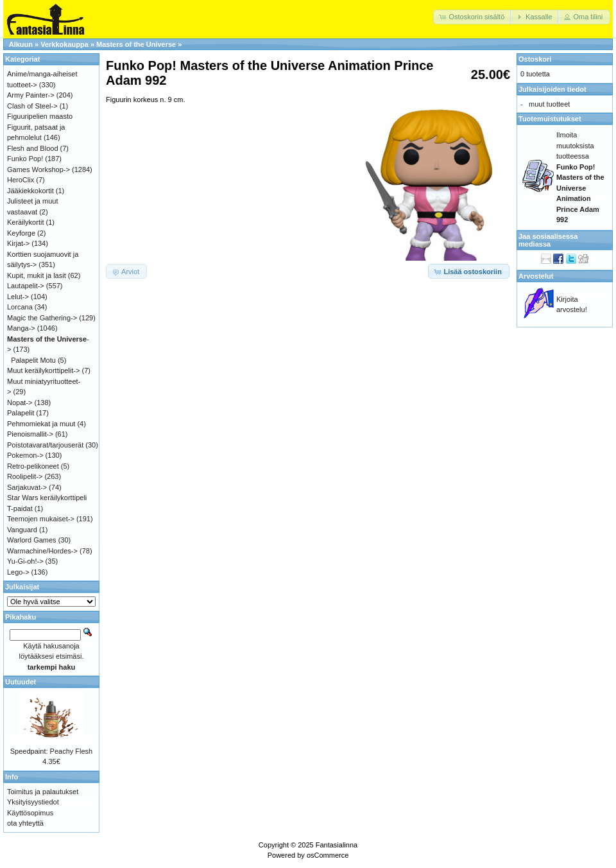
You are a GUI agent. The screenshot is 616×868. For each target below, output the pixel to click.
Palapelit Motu (33, 360)
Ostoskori (535, 59)
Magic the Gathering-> (42, 318)
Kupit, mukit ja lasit (37, 275)
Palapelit (21, 413)
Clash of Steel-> (32, 106)
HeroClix (21, 180)
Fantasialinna (337, 845)
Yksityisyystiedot (33, 802)
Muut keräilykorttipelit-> (43, 370)
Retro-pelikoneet (33, 466)
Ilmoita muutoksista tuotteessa (580, 177)
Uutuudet (21, 682)
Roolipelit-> (25, 476)
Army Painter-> (31, 95)
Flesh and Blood (33, 148)
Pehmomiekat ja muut (41, 424)
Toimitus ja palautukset (43, 792)
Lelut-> (18, 297)
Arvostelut (536, 276)
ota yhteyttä (25, 823)
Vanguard (22, 530)
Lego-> (18, 572)
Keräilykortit (25, 222)
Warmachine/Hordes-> (42, 551)
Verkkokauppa (64, 44)
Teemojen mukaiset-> (41, 519)
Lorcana (20, 307)
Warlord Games (32, 540)
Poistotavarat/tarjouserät (45, 445)
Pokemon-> (25, 455)
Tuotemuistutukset (550, 119)
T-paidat (20, 508)
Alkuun (21, 44)
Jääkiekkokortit (30, 191)
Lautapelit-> (26, 286)
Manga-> (21, 328)
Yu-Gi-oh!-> (25, 561)
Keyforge (21, 233)
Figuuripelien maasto (40, 116)
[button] (473, 17)
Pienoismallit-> (30, 434)
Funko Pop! (25, 159)
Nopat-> (20, 403)
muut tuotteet (549, 104)
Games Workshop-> (38, 169)
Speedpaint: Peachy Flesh (51, 751)
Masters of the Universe (136, 44)
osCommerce (328, 855)
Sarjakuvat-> (27, 487)
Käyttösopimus (30, 813)
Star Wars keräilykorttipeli (47, 498)
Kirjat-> (18, 243)
